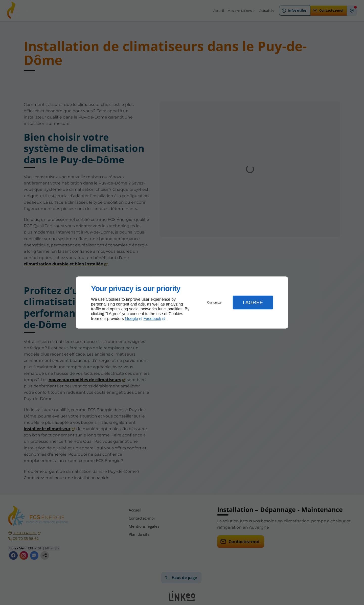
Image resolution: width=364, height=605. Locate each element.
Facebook (152, 319)
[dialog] (182, 303)
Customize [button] (214, 302)
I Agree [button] (253, 302)
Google (131, 319)
